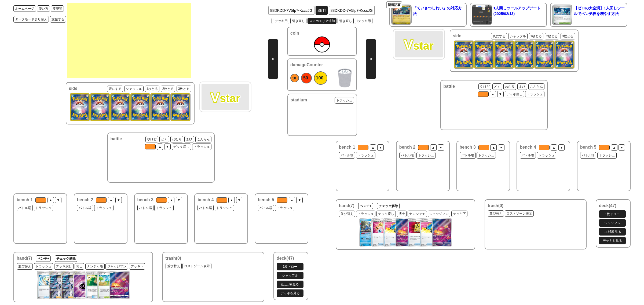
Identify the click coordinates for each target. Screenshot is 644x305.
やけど (152, 139)
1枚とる (152, 89)
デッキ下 (137, 266)
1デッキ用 (281, 21)
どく (164, 139)
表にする (115, 89)
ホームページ (25, 9)
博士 (79, 266)
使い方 (43, 9)
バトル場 (25, 208)
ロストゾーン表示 (197, 266)
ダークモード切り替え (31, 19)
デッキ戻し (181, 147)
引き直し (298, 21)
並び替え (25, 266)
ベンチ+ (43, 259)
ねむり (177, 139)
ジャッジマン (117, 266)
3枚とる (184, 89)
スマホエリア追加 (322, 21)
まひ (189, 139)
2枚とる (168, 89)
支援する (58, 19)
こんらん (203, 139)
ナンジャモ (95, 266)
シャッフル (134, 89)
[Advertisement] (129, 40)
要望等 (57, 9)
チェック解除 (66, 259)
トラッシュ (202, 147)
